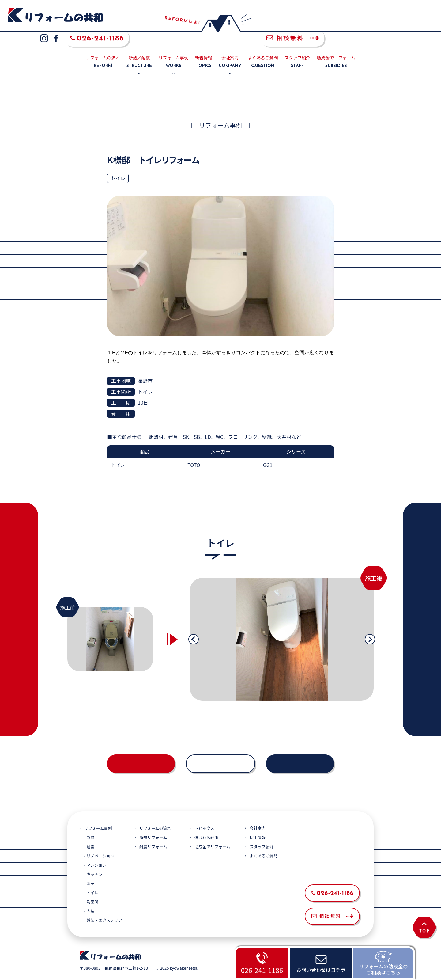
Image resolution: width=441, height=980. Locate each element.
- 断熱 (89, 823)
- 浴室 (89, 869)
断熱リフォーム (153, 823)
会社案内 (230, 48)
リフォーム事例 (174, 48)
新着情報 (204, 48)
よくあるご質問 (263, 48)
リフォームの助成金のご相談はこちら (383, 969)
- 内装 (89, 897)
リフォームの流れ (103, 48)
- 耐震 (89, 832)
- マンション (95, 851)
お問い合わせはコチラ (321, 970)
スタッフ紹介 (297, 48)
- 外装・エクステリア (103, 906)
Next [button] (370, 625)
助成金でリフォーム (336, 48)
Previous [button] (194, 625)
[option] (282, 625)
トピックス (204, 814)
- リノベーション (99, 842)
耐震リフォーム (153, 832)
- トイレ (91, 878)
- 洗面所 (91, 888)
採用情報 (258, 823)
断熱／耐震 (139, 48)
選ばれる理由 (206, 823)
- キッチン (93, 860)
